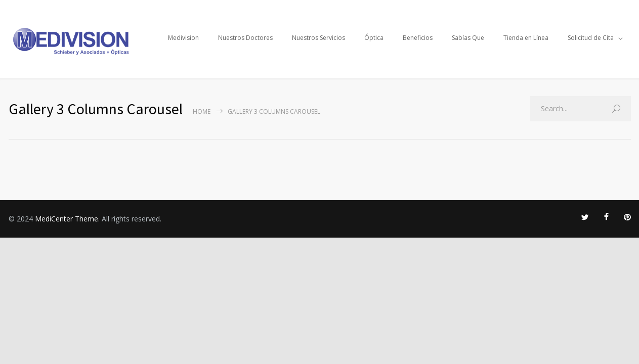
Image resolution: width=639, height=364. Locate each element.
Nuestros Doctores (245, 38)
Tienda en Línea (526, 38)
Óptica (374, 38)
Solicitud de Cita (591, 38)
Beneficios (418, 38)
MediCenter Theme (67, 219)
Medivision (183, 38)
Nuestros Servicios (318, 38)
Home (202, 111)
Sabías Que (468, 38)
